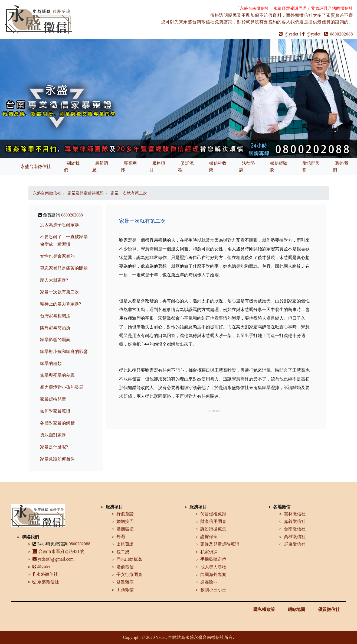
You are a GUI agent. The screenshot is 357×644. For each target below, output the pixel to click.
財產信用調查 (213, 521)
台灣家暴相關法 (55, 316)
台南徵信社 (295, 529)
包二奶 (123, 552)
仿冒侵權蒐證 (213, 514)
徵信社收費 (218, 166)
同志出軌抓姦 (129, 559)
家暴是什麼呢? (54, 447)
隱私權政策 (264, 609)
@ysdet (289, 34)
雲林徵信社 (295, 514)
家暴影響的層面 (55, 340)
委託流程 (186, 166)
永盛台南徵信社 (36, 166)
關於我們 (72, 166)
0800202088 (339, 34)
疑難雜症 (125, 582)
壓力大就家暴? (54, 280)
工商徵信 (125, 590)
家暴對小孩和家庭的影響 (64, 352)
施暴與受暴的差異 (57, 375)
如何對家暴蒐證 (55, 411)
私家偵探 (209, 552)
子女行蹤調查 (129, 575)
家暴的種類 (51, 363)
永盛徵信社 (45, 574)
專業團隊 (129, 166)
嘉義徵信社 (295, 521)
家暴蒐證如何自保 (57, 459)
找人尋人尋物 (213, 567)
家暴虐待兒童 (53, 399)
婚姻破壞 (125, 529)
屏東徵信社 (295, 544)
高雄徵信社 (295, 537)
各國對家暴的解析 (57, 423)
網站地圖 (296, 609)
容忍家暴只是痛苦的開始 (64, 268)
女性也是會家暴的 (57, 256)
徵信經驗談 (279, 166)
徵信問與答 (311, 166)
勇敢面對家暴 (53, 435)
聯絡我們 (340, 166)
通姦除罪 (209, 582)
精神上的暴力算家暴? (60, 304)
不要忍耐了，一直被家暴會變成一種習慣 (64, 240)
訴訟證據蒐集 (213, 529)
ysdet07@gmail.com (53, 559)
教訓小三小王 (213, 590)
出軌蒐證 (125, 544)
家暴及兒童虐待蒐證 (220, 544)
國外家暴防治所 (55, 328)
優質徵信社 (329, 609)
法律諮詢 (247, 166)
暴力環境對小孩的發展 (62, 387)
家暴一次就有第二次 (60, 292)
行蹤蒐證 (125, 514)
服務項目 (157, 166)
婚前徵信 (125, 567)
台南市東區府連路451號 (58, 551)
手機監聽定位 (213, 559)
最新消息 (100, 166)
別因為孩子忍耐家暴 (60, 225)
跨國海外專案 (213, 575)
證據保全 (209, 537)
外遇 (121, 537)
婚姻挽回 (125, 521)
